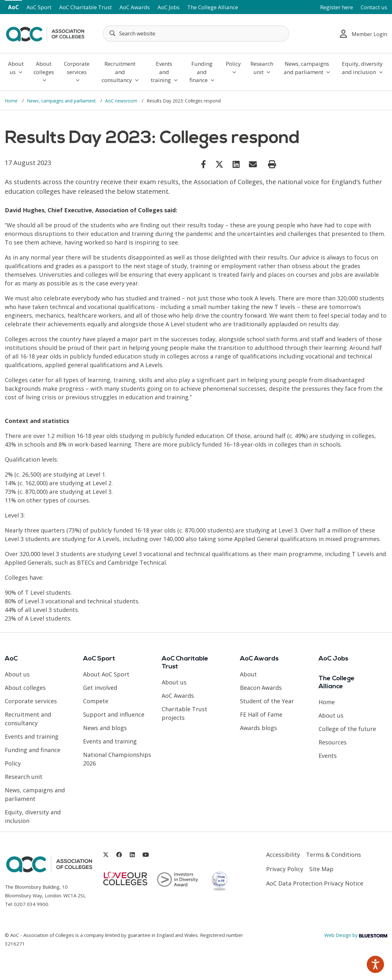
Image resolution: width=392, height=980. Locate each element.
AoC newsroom (122, 101)
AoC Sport (39, 7)
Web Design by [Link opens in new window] (356, 935)
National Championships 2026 (117, 759)
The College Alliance (213, 7)
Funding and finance (202, 72)
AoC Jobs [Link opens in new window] (169, 7)
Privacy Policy (285, 869)
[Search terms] (196, 34)
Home (12, 101)
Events (328, 756)
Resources (333, 742)
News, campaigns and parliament (307, 68)
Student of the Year (267, 701)
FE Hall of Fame (261, 714)
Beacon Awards (261, 688)
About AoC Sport (106, 674)
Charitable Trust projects (184, 713)
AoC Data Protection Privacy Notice (315, 883)
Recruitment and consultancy (120, 72)
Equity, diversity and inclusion (362, 68)
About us (16, 68)
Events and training (164, 72)
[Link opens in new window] (204, 164)
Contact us (374, 7)
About (248, 674)
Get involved (100, 688)
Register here (337, 7)
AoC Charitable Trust (85, 7)
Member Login (364, 34)
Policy (233, 67)
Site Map (321, 869)
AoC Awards (135, 7)
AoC (13, 7)
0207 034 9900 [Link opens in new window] (31, 904)
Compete (96, 701)
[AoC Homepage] (45, 33)
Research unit (262, 68)
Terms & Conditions (334, 855)
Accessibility (283, 855)
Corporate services (77, 71)
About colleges (44, 71)
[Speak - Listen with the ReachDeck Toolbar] (375, 964)
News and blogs (105, 728)
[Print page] (272, 164)
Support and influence (114, 714)
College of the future (347, 729)
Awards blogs (258, 728)
